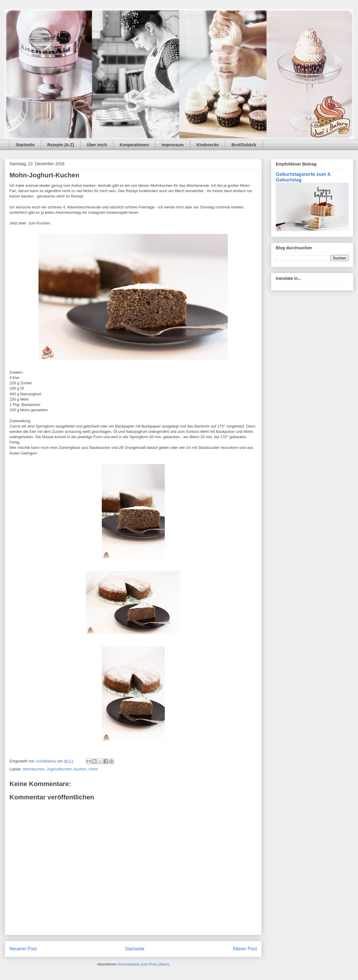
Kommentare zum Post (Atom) (144, 964)
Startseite (25, 145)
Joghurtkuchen (59, 769)
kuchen (80, 769)
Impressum (173, 145)
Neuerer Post (23, 949)
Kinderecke (208, 145)
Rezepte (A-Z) (61, 145)
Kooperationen (134, 145)
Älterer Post (245, 949)
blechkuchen (34, 769)
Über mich (97, 145)
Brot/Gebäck (244, 145)
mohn (93, 769)
